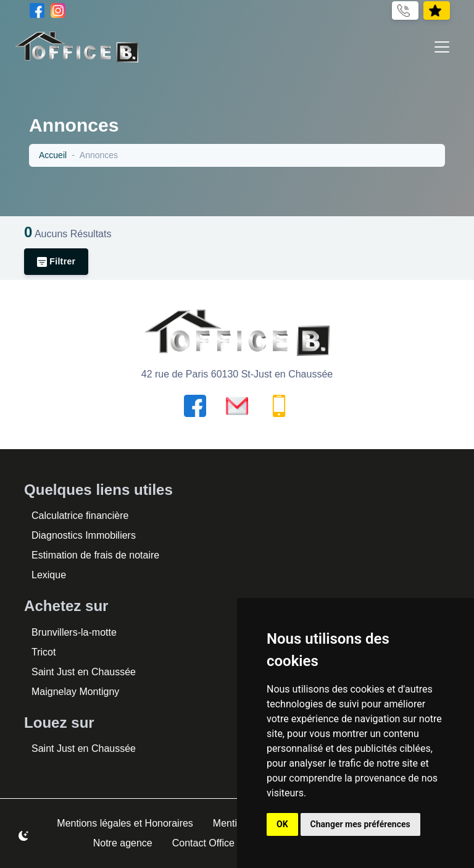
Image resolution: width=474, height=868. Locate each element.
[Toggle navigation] (442, 47)
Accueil (53, 155)
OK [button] (282, 824)
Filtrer (57, 262)
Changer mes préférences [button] (360, 824)
